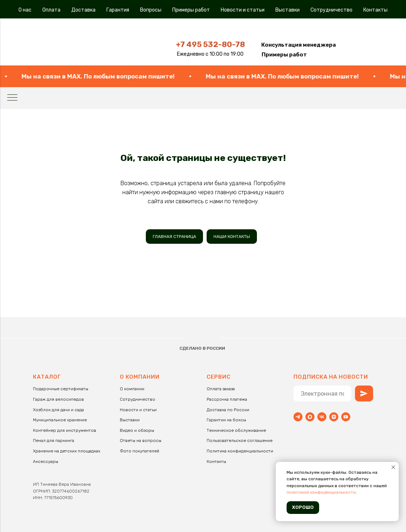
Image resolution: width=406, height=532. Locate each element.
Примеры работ (191, 10)
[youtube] (346, 417)
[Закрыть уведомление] (393, 467)
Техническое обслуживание (236, 430)
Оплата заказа (221, 389)
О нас (25, 10)
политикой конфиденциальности (321, 492)
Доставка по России (228, 410)
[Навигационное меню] (12, 98)
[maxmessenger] (310, 417)
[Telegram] (298, 417)
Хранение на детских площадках (67, 451)
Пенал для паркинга (54, 441)
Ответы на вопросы (141, 441)
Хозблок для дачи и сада (58, 410)
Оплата (51, 10)
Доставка (83, 10)
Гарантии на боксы (226, 420)
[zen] (334, 417)
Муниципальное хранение (60, 420)
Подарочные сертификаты (61, 389)
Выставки (287, 10)
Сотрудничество (331, 10)
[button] (299, 45)
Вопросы (151, 10)
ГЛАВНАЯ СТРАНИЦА (174, 237)
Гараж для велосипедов (58, 399)
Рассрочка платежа (227, 399)
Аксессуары (46, 461)
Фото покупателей (139, 451)
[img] (92, 43)
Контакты (375, 10)
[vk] (322, 417)
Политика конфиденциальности (240, 451)
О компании (132, 389)
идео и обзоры (138, 430)
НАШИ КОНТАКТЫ (232, 237)
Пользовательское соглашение (240, 441)
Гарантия (118, 10)
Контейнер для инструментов (65, 430)
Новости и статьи (243, 10)
